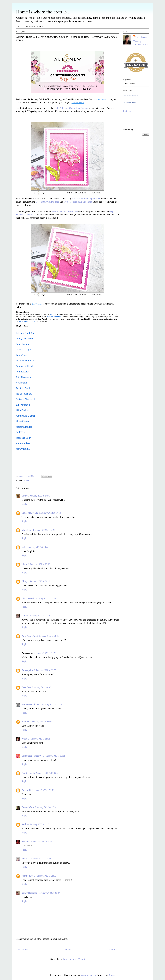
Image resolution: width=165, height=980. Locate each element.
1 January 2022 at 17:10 (50, 513)
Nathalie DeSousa (25, 361)
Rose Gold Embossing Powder (86, 199)
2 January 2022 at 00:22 (45, 653)
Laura (25, 616)
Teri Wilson (22, 432)
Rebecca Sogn (24, 438)
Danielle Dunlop (24, 388)
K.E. (24, 547)
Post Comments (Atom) (74, 959)
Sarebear (26, 841)
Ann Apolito (27, 670)
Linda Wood (28, 598)
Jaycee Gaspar (24, 350)
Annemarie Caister (26, 416)
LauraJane (21, 355)
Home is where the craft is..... (44, 12)
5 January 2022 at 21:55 (45, 876)
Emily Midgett (23, 405)
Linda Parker (23, 421)
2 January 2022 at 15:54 (41, 722)
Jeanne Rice (27, 876)
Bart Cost (26, 687)
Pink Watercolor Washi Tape (65, 211)
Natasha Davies (24, 427)
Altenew (27, 480)
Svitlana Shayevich (26, 399)
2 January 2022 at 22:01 (54, 756)
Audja (25, 824)
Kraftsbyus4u (28, 773)
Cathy (25, 496)
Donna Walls (28, 807)
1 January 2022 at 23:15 (39, 616)
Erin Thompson (24, 377)
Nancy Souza (23, 449)
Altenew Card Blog (26, 333)
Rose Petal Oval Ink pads (47, 202)
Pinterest (127, 111)
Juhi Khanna (22, 344)
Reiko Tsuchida (24, 394)
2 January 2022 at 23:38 (43, 790)
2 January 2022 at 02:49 (51, 704)
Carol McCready (30, 513)
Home (20, 27)
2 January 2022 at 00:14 (48, 636)
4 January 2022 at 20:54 (42, 841)
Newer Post (23, 950)
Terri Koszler (22, 372)
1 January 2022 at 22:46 (45, 598)
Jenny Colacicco (24, 339)
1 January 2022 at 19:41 (38, 547)
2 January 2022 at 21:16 (39, 739)
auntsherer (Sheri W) (32, 756)
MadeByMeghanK (31, 704)
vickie (24, 739)
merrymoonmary (88, 975)
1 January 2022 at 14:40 (39, 496)
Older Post (113, 950)
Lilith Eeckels (23, 410)
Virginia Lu (21, 383)
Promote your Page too (130, 102)
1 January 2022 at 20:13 (39, 564)
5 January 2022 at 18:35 (40, 859)
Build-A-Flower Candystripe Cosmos (71, 108)
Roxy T (25, 859)
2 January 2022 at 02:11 (43, 687)
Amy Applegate (29, 636)
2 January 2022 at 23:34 (47, 773)
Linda (24, 564)
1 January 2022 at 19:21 (44, 530)
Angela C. (26, 790)
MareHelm (27, 530)
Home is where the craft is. (131, 96)
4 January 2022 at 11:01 (39, 824)
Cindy (25, 581)
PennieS (25, 722)
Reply (24, 504)
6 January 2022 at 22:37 (49, 893)
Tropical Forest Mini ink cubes (78, 202)
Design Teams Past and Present (34, 27)
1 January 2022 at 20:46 (39, 581)
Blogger (112, 975)
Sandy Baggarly (29, 893)
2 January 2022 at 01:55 (45, 670)
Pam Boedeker (24, 443)
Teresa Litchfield (24, 366)
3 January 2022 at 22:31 (46, 807)
